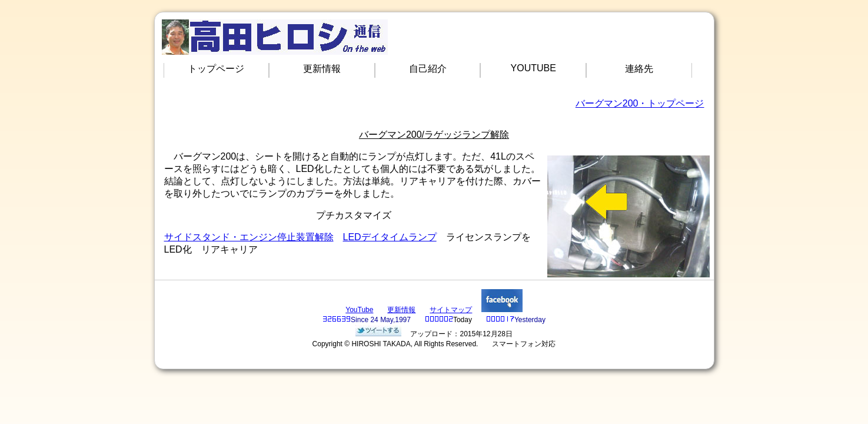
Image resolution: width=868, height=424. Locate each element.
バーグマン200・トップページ (640, 103)
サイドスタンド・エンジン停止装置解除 (249, 237)
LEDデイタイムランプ (390, 237)
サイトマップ (451, 310)
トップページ (216, 69)
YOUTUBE (533, 68)
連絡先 (639, 69)
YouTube (359, 310)
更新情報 (322, 69)
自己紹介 (428, 69)
